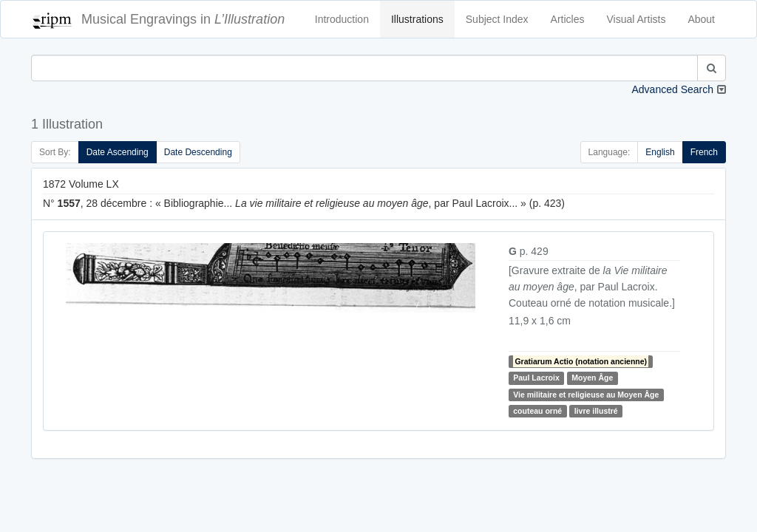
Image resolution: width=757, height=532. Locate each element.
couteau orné (537, 411)
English (660, 152)
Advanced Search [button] (672, 89)
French (704, 152)
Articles (568, 19)
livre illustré (596, 411)
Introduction (342, 19)
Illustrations (417, 19)
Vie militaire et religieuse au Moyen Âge (586, 395)
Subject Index (497, 19)
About (701, 19)
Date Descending (198, 152)
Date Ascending (118, 152)
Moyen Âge (592, 378)
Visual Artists (637, 19)
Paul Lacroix (536, 378)
